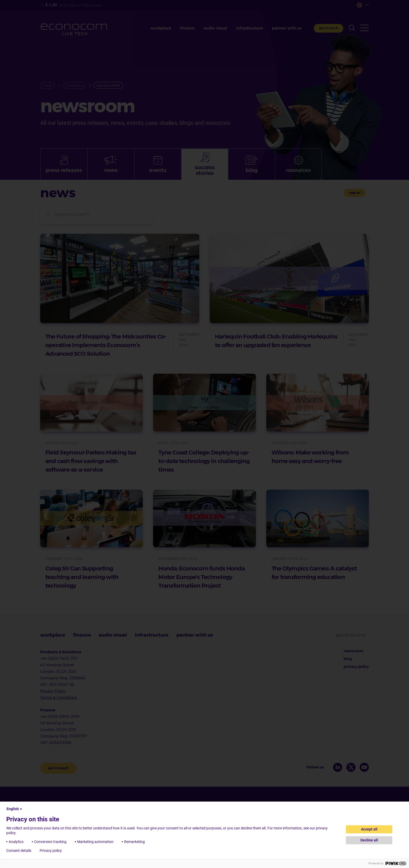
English (15, 809)
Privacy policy (51, 851)
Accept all (369, 829)
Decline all (369, 840)
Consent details (19, 851)
